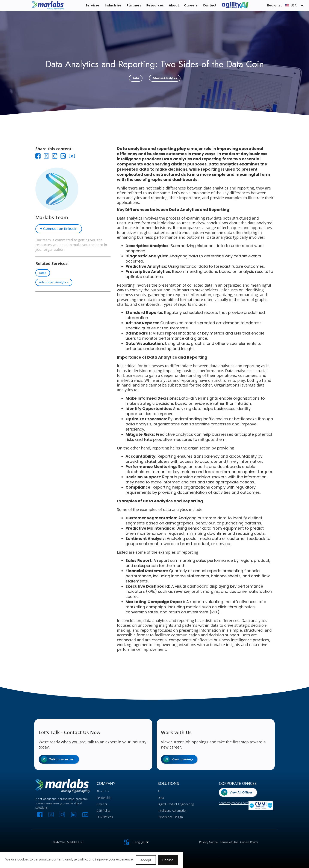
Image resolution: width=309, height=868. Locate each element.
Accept (146, 860)
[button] (295, 5)
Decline (168, 860)
